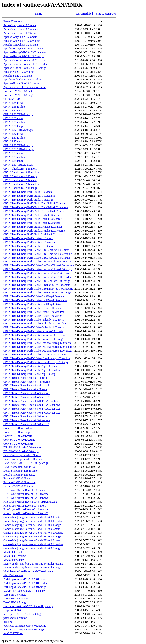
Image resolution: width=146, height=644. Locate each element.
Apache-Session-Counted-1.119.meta (24, 60)
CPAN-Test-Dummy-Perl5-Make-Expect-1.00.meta (32, 308)
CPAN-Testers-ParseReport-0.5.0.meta (25, 416)
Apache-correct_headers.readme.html (24, 87)
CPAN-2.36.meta (13, 118)
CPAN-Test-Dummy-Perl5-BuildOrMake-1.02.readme (34, 231)
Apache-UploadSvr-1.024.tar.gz (21, 83)
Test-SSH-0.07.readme (16, 598)
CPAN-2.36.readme (14, 122)
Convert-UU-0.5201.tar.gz (18, 444)
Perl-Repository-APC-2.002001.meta (24, 579)
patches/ (8, 622)
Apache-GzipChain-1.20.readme (22, 41)
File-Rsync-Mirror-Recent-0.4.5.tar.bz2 (26, 498)
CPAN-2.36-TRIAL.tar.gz (18, 114)
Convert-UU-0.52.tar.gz (17, 432)
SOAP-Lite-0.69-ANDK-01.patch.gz (24, 591)
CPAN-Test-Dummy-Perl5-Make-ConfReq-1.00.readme (35, 300)
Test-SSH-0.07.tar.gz (15, 602)
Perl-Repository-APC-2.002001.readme (26, 583)
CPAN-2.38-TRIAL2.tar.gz (19, 149)
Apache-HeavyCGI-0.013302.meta (23, 49)
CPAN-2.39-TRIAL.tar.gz (18, 165)
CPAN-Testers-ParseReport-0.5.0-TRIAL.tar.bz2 (31, 401)
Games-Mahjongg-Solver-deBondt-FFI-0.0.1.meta (32, 517)
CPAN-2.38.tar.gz (13, 161)
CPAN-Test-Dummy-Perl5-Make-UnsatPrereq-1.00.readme (37, 358)
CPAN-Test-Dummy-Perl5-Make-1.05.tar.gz (28, 246)
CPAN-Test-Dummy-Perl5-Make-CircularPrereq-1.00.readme (38, 289)
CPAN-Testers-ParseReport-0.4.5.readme (27, 393)
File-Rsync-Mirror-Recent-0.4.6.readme (26, 509)
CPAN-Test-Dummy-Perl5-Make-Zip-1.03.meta (30, 366)
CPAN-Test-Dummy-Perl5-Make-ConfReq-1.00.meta (34, 296)
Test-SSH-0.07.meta (15, 595)
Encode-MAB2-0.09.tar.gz (18, 486)
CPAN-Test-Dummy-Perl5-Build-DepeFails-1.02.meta (34, 203)
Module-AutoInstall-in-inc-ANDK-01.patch (28, 571)
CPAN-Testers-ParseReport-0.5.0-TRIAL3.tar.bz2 (32, 409)
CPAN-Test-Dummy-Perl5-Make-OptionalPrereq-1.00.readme (38, 347)
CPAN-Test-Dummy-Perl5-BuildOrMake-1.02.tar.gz (33, 234)
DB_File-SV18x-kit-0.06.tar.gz (21, 451)
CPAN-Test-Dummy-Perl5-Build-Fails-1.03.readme (33, 219)
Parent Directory (13, 21)
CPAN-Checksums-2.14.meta (20, 180)
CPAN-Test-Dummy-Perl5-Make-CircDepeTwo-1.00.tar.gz (37, 281)
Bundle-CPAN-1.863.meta (18, 91)
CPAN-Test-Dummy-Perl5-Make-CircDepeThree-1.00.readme (39, 265)
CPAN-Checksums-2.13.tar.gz (20, 176)
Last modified (85, 14)
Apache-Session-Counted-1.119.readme (26, 64)
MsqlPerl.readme (13, 575)
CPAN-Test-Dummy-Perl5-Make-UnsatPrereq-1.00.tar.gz (36, 362)
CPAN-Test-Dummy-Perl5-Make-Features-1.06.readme (35, 335)
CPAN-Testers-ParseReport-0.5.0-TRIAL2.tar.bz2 (32, 405)
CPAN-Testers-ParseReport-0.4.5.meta (25, 389)
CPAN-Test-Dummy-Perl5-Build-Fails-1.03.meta (31, 215)
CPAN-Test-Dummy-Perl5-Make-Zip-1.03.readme (32, 370)
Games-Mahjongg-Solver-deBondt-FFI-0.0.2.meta (32, 529)
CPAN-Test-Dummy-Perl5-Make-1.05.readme (29, 242)
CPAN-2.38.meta (13, 153)
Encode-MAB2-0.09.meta (18, 478)
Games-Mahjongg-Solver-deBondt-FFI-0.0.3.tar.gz (32, 548)
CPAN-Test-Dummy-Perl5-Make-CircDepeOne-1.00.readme (38, 254)
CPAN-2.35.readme (14, 107)
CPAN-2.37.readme (14, 138)
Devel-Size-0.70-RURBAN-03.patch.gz (26, 463)
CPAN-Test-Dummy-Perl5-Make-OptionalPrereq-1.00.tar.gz (37, 351)
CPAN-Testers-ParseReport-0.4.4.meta (25, 378)
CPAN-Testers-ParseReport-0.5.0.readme (27, 420)
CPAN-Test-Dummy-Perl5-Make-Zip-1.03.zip (29, 374)
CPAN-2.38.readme (14, 157)
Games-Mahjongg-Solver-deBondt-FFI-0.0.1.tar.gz (32, 525)
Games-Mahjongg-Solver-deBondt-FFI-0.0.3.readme (33, 544)
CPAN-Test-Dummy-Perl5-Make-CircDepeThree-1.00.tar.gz (38, 269)
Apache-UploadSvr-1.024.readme (22, 79)
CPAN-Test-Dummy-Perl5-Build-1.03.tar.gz (28, 200)
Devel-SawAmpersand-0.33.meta (22, 455)
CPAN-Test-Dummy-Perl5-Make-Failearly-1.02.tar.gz (34, 327)
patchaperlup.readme (15, 618)
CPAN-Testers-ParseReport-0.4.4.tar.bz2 (26, 385)
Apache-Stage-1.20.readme (19, 72)
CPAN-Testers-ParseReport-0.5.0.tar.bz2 (26, 424)
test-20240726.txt (13, 633)
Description (109, 14)
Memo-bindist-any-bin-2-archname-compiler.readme (33, 564)
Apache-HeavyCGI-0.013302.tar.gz (23, 56)
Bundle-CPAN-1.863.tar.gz (19, 95)
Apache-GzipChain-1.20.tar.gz (21, 45)
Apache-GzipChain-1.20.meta (20, 37)
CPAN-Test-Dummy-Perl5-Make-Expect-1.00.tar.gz (33, 316)
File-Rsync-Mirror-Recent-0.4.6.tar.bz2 (26, 513)
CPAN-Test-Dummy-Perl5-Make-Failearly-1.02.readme (35, 323)
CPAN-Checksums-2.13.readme (21, 172)
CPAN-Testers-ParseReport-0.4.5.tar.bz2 (26, 397)
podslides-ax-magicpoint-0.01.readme (25, 626)
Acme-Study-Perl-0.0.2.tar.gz (20, 33)
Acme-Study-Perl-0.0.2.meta (20, 25)
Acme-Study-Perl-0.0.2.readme (21, 29)
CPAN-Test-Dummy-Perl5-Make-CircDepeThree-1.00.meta (37, 262)
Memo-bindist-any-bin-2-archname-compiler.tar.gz (32, 568)
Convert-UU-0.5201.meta (18, 436)
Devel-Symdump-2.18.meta (19, 467)
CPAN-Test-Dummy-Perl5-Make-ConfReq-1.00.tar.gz (34, 304)
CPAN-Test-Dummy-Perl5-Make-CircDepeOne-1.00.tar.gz (37, 258)
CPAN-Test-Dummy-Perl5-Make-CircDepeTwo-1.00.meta (36, 273)
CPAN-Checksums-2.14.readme (21, 184)
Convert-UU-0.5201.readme (19, 440)
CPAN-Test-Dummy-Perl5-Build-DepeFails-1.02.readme (35, 207)
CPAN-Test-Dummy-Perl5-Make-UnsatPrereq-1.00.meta (35, 354)
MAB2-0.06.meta (13, 552)
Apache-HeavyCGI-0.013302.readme (24, 52)
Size (99, 14)
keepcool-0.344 (12, 610)
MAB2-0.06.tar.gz (14, 560)
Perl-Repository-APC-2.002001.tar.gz (25, 587)
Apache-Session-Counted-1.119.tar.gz (25, 68)
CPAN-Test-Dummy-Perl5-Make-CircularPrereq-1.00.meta (37, 285)
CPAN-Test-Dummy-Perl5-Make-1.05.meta (28, 238)
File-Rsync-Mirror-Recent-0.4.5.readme (26, 494)
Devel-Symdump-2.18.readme (20, 471)
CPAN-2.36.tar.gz (13, 126)
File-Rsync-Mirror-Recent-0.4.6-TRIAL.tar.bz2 (30, 502)
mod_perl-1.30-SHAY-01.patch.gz (23, 614)
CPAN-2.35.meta (13, 103)
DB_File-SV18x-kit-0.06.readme (22, 447)
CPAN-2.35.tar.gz (13, 110)
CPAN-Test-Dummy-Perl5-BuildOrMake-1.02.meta (33, 227)
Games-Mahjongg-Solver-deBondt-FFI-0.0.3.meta (32, 540)
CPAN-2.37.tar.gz (13, 141)
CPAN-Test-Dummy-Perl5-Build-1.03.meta (28, 192)
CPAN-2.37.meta (13, 134)
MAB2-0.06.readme (15, 556)
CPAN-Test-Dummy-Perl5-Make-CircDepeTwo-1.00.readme (38, 277)
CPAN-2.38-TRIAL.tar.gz (18, 145)
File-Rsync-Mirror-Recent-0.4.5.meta (24, 490)
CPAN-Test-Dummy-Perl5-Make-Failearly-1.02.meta (33, 320)
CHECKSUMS (12, 99)
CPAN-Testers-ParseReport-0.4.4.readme (27, 382)
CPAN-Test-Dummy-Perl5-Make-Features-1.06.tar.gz (34, 339)
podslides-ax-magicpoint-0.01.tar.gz (24, 629)
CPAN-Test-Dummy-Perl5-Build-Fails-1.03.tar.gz (32, 223)
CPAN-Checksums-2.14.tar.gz (20, 188)
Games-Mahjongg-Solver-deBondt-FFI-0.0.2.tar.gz (32, 537)
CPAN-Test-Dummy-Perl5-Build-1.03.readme (29, 196)
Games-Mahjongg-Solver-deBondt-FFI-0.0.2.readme (33, 533)
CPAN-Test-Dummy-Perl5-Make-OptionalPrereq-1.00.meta (37, 343)
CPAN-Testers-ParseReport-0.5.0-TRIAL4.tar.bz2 (32, 413)
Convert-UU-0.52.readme (18, 428)
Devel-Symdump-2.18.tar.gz (19, 475)
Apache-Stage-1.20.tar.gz (18, 76)
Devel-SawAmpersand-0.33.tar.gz (22, 459)
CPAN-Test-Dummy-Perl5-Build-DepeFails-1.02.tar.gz (34, 211)
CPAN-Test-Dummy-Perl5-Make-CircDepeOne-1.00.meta (36, 250)
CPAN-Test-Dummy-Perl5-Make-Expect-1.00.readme (34, 312)
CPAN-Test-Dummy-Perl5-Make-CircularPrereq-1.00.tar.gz (37, 293)
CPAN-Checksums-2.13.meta (20, 169)
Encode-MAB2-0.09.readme (19, 482)
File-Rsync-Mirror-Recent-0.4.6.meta (24, 506)
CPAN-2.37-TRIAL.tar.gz (18, 130)
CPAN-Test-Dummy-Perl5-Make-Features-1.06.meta (33, 331)
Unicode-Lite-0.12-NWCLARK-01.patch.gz (28, 606)
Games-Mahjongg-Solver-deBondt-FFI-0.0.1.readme (33, 521)
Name (39, 14)
